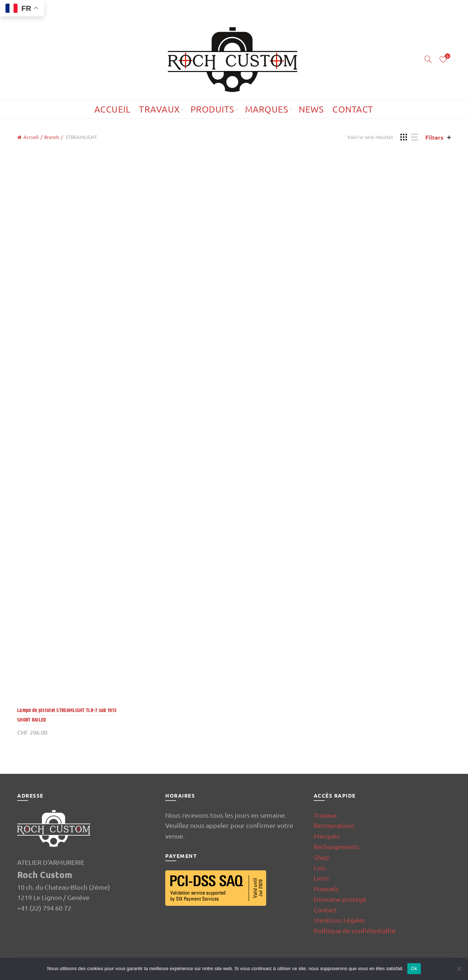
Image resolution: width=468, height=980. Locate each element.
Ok (414, 968)
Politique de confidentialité (355, 930)
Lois (320, 868)
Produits (212, 109)
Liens (321, 878)
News (311, 109)
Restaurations (334, 825)
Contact (353, 109)
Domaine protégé (340, 899)
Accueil (112, 109)
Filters (434, 137)
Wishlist (447, 56)
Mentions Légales (340, 920)
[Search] (428, 59)
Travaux (159, 109)
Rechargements (337, 846)
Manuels (326, 888)
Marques (267, 109)
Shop (321, 857)
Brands (52, 137)
